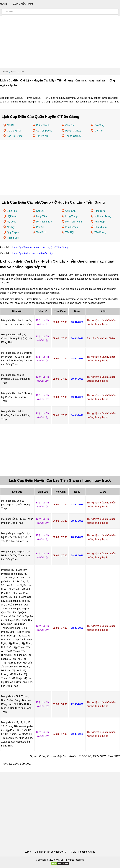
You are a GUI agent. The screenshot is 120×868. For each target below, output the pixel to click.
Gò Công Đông (44, 131)
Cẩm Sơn (71, 211)
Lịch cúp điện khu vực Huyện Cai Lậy (33, 253)
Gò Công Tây (14, 131)
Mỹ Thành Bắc (44, 222)
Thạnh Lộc (13, 238)
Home (6, 72)
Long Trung (72, 216)
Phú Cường (72, 227)
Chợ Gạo (70, 125)
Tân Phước (42, 136)
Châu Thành (43, 125)
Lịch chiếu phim (23, 4)
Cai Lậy (40, 211)
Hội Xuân (12, 216)
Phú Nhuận (100, 227)
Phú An (40, 227)
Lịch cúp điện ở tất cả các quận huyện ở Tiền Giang (40, 247)
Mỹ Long (12, 222)
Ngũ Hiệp (99, 222)
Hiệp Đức (100, 211)
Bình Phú (12, 211)
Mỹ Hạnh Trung (103, 216)
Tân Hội (70, 232)
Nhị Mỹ (11, 227)
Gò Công (99, 125)
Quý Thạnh (13, 232)
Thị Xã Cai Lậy (73, 136)
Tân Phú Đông (15, 136)
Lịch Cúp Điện (18, 72)
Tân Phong (100, 232)
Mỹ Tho (98, 131)
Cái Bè (11, 125)
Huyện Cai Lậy (73, 131)
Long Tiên (41, 216)
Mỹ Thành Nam (74, 222)
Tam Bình (41, 232)
